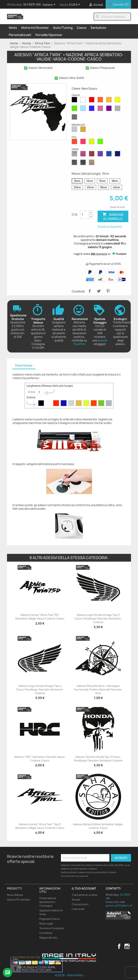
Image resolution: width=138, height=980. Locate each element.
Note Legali (46, 924)
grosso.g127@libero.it (119, 905)
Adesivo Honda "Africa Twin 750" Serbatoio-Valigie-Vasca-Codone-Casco (40, 617)
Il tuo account (84, 888)
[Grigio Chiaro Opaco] (118, 109)
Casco (82, 28)
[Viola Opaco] (110, 109)
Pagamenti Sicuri (50, 919)
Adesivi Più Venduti (19, 900)
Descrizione (24, 365)
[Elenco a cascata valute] (75, 5)
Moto (13, 28)
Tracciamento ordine (84, 895)
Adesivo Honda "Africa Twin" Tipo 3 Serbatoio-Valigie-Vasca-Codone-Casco (40, 826)
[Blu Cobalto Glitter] (118, 155)
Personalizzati (20, 35)
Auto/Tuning (63, 28)
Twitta (99, 291)
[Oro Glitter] (92, 163)
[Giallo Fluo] (92, 142)
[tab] (24, 366)
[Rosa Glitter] (84, 155)
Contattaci (46, 933)
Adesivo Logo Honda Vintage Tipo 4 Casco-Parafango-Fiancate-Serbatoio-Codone (40, 689)
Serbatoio (98, 28)
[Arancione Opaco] (101, 101)
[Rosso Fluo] (75, 142)
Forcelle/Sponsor (49, 35)
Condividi (90, 291)
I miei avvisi (78, 909)
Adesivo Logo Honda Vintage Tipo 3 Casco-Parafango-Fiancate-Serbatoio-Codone (98, 618)
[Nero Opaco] (75, 101)
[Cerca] (112, 17)
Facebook (119, 946)
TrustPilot (79, 344)
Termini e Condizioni (52, 928)
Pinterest (108, 291)
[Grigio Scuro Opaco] (75, 118)
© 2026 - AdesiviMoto (69, 975)
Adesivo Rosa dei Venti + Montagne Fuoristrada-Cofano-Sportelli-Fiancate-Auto (98, 689)
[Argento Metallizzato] (75, 130)
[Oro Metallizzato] (84, 130)
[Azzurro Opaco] (84, 109)
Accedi (76, 900)
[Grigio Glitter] (75, 163)
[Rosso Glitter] (92, 155)
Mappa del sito (48, 938)
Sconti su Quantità (110, 227)
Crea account (80, 904)
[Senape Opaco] (110, 101)
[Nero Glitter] (84, 163)
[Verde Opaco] (75, 109)
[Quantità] (84, 215)
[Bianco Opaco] (84, 101)
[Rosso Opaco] (92, 101)
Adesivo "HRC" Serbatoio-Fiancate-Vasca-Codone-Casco (40, 759)
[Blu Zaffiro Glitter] (110, 155)
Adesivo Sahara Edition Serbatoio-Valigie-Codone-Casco (98, 826)
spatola (102, 340)
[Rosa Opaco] (101, 109)
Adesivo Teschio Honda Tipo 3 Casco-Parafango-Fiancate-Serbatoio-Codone (98, 759)
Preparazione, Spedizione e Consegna (48, 902)
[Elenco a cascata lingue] (50, 5)
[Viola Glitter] (101, 155)
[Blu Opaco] (92, 109)
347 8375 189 (32, 5)
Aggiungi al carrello (113, 216)
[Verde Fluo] (101, 142)
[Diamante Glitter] (75, 155)
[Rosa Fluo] (84, 142)
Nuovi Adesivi (15, 895)
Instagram (127, 946)
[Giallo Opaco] (118, 101)
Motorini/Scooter (35, 28)
